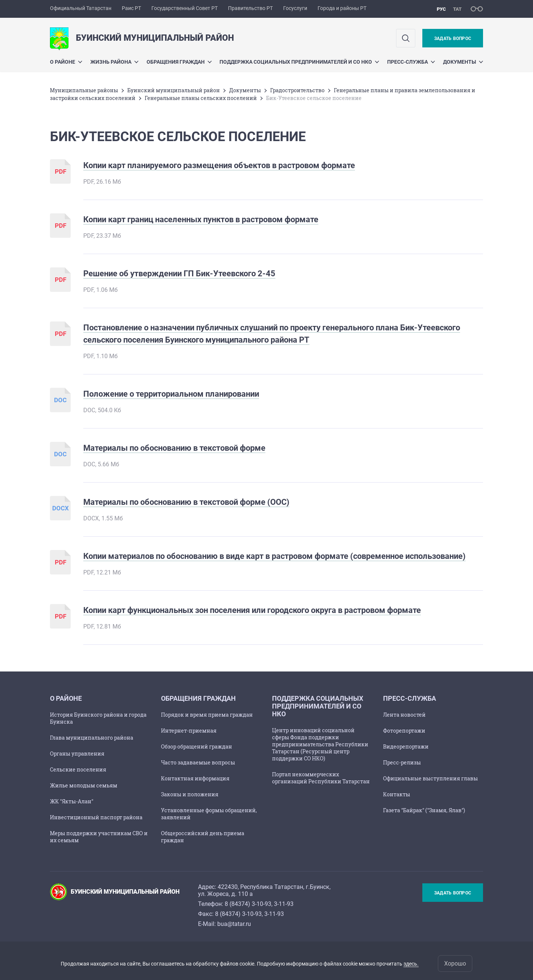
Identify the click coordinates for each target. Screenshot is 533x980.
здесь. (411, 964)
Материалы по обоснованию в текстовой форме (174, 448)
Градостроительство (297, 90)
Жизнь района (114, 62)
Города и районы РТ (342, 8)
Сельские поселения (78, 769)
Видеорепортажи (406, 746)
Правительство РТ (250, 8)
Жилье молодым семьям (84, 785)
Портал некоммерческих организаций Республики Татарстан (321, 778)
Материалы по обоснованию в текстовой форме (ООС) (186, 502)
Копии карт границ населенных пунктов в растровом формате (201, 219)
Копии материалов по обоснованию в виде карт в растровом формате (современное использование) (274, 556)
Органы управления (77, 754)
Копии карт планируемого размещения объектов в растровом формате (219, 165)
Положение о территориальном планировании (171, 394)
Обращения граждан (179, 62)
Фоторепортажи (404, 731)
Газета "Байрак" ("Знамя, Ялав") (424, 810)
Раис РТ (131, 8)
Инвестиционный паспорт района (96, 817)
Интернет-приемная (189, 731)
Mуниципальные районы (84, 90)
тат (457, 9)
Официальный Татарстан (81, 8)
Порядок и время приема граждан (207, 715)
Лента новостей (404, 715)
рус (441, 9)
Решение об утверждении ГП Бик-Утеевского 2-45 (179, 274)
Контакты (397, 794)
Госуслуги (295, 8)
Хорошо (455, 964)
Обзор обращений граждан (197, 746)
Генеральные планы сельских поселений (201, 98)
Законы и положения (190, 794)
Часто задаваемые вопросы (198, 762)
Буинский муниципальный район (174, 90)
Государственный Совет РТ (185, 8)
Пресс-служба (411, 62)
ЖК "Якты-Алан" (72, 801)
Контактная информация (195, 778)
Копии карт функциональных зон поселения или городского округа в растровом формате (252, 610)
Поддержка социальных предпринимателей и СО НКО (299, 62)
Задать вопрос (453, 39)
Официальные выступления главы (430, 778)
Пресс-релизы (402, 762)
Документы (463, 62)
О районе (66, 62)
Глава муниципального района (92, 738)
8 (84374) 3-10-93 (248, 904)
